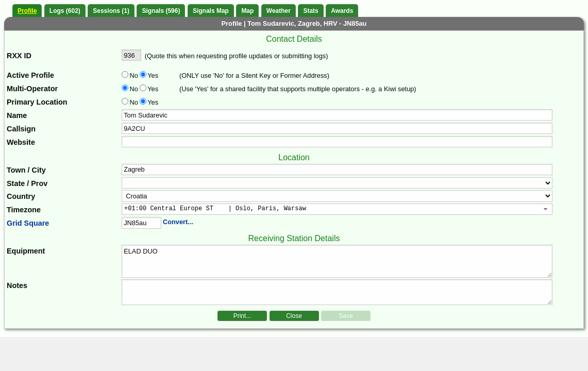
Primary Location (37, 102)
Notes (17, 285)
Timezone (24, 210)
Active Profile (30, 75)
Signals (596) (161, 11)
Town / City (26, 170)
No (134, 75)
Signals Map (211, 11)
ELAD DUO (337, 261)
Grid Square (28, 223)
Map (247, 11)
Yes (152, 75)
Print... (242, 316)
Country (21, 196)
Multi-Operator (32, 89)
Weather (279, 11)
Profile (27, 11)
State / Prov (27, 183)
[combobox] (337, 209)
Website (21, 142)
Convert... (178, 222)
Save (346, 316)
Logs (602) (65, 11)
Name (17, 115)
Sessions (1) (111, 11)
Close (294, 316)
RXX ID (19, 56)
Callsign (21, 129)
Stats (310, 11)
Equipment (26, 251)
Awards (342, 11)
